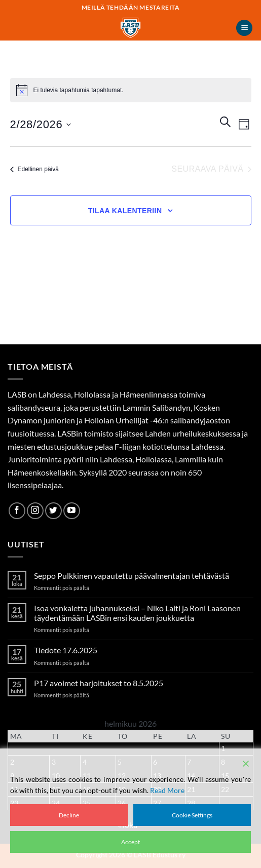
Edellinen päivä (34, 169)
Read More (167, 790)
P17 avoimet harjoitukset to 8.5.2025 (99, 683)
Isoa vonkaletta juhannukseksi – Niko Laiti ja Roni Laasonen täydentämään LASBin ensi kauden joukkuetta (137, 613)
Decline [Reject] (69, 815)
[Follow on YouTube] (72, 511)
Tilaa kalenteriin (125, 211)
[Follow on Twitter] (53, 511)
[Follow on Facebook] (17, 511)
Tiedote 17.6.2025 (66, 650)
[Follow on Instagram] (35, 511)
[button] (244, 28)
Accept (130, 842)
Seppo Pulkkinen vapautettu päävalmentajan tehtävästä (132, 576)
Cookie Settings (192, 815)
